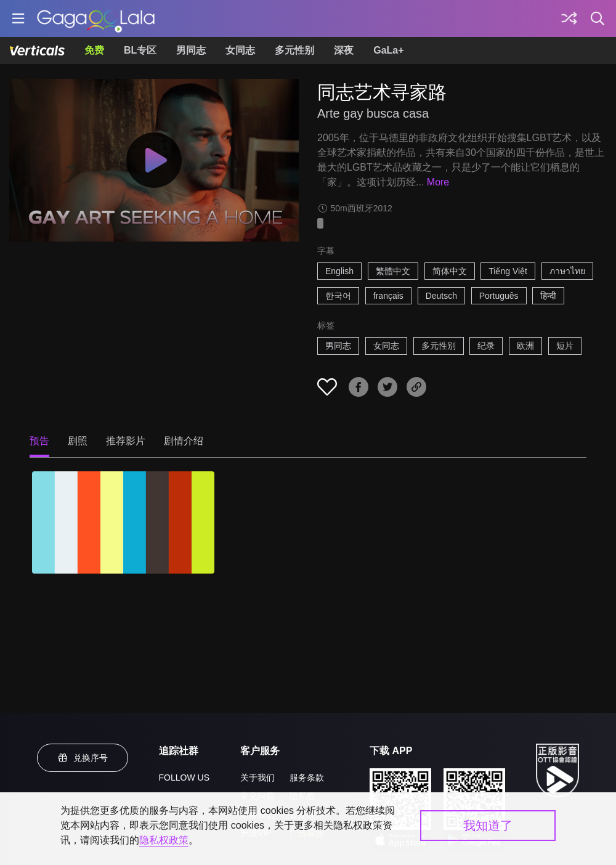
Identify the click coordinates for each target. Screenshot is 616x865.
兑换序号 (83, 758)
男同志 (191, 50)
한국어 (338, 296)
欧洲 (525, 346)
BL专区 (140, 50)
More (438, 182)
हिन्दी (548, 296)
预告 (39, 441)
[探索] (569, 18)
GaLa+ (388, 50)
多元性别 (294, 50)
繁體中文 (393, 271)
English (339, 271)
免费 (94, 50)
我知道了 (488, 826)
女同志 (240, 50)
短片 (565, 346)
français (388, 296)
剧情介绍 (184, 441)
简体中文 (450, 271)
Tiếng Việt (508, 271)
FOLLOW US (184, 778)
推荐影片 (126, 441)
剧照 (78, 441)
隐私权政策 (164, 840)
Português (499, 296)
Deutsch (441, 296)
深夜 (344, 50)
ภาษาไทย (567, 271)
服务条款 (307, 778)
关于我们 (257, 778)
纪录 (486, 346)
